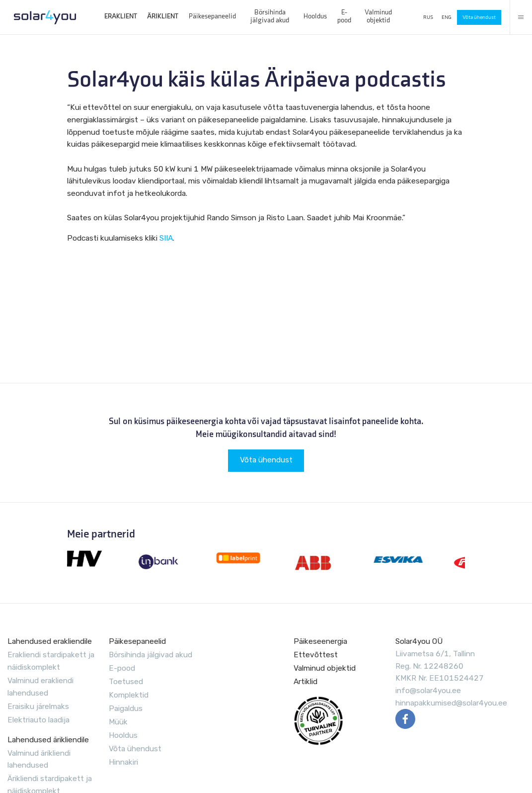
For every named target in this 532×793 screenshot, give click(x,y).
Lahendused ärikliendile (48, 740)
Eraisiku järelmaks (38, 706)
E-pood (344, 16)
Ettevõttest (316, 655)
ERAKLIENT (121, 16)
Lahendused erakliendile (50, 641)
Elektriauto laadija (38, 720)
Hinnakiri (123, 762)
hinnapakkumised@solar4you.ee (451, 703)
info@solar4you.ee (428, 691)
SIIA (166, 238)
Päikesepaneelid (212, 16)
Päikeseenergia (320, 641)
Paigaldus (126, 708)
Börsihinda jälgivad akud (270, 16)
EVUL (318, 721)
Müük (118, 722)
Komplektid (129, 695)
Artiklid (305, 682)
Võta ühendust (479, 17)
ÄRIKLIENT (163, 16)
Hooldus (315, 16)
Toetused (126, 682)
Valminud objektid (378, 16)
